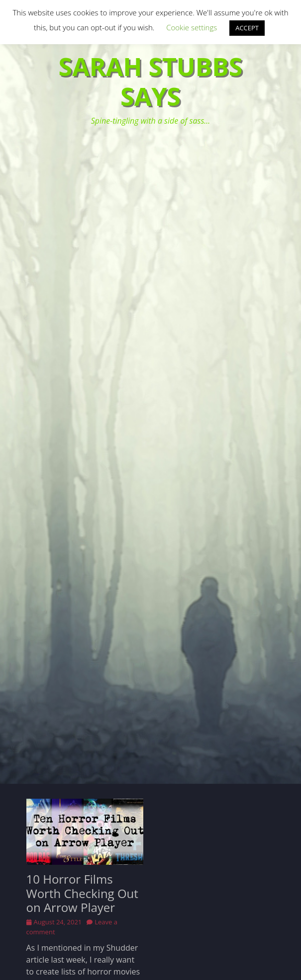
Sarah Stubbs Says (151, 81)
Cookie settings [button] (192, 27)
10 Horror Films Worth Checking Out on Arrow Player (82, 893)
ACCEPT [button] (247, 28)
